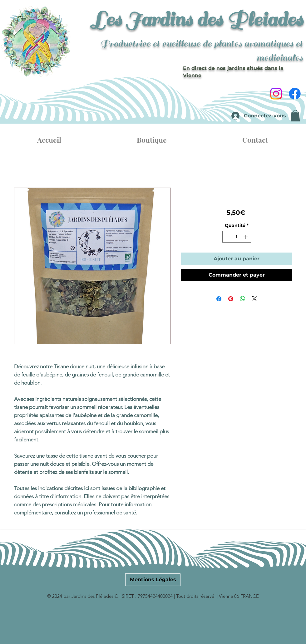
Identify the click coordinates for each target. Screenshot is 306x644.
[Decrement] (227, 237)
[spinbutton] (237, 237)
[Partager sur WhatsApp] (243, 299)
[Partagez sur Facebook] (219, 299)
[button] (295, 116)
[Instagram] (276, 94)
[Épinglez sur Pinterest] (231, 299)
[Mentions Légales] (153, 580)
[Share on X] (254, 299)
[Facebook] (295, 94)
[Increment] (246, 237)
